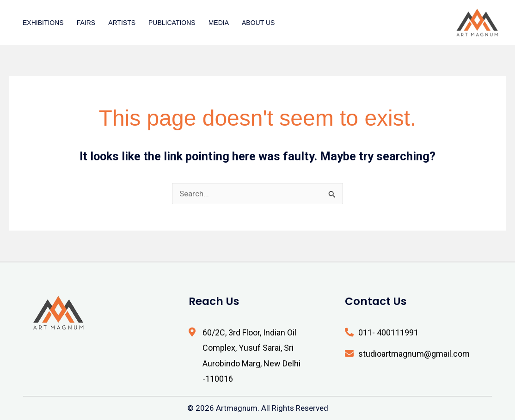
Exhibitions (43, 23)
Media (219, 23)
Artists (122, 23)
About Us (258, 23)
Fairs (86, 23)
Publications (172, 23)
